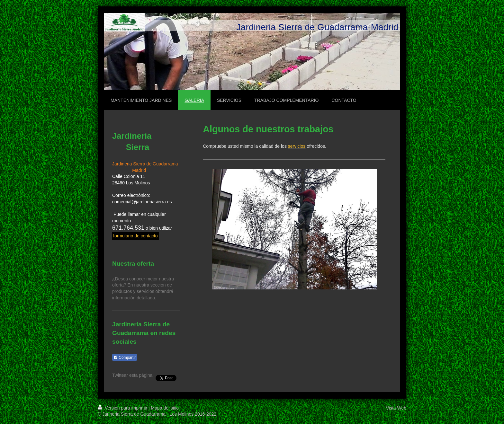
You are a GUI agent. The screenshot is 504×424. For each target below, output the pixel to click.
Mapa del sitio (165, 408)
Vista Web (396, 408)
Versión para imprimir (123, 408)
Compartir (125, 358)
